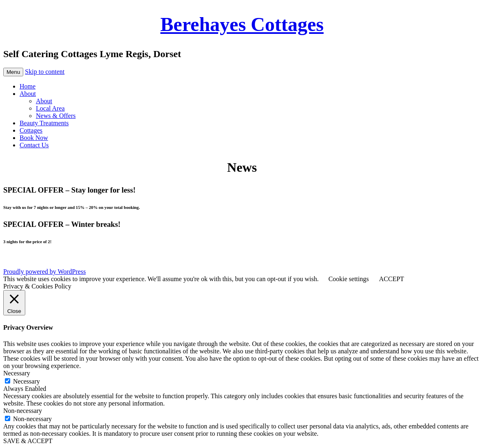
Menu (13, 72)
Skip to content (45, 72)
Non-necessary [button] (23, 411)
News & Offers (56, 116)
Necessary (27, 381)
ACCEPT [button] (391, 279)
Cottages (31, 130)
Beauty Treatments (44, 123)
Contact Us (34, 145)
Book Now (34, 138)
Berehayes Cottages (242, 24)
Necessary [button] (17, 373)
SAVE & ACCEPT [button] (28, 441)
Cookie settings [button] (348, 279)
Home (28, 86)
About (28, 94)
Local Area (50, 108)
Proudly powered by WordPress (44, 272)
